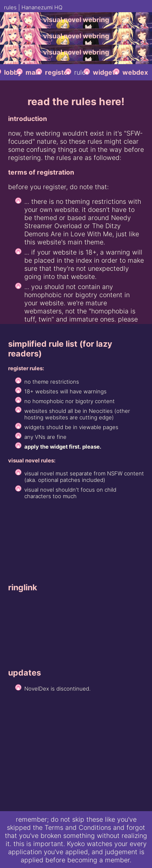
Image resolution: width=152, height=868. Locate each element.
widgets (106, 72)
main (33, 72)
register (58, 72)
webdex (135, 72)
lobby (13, 72)
